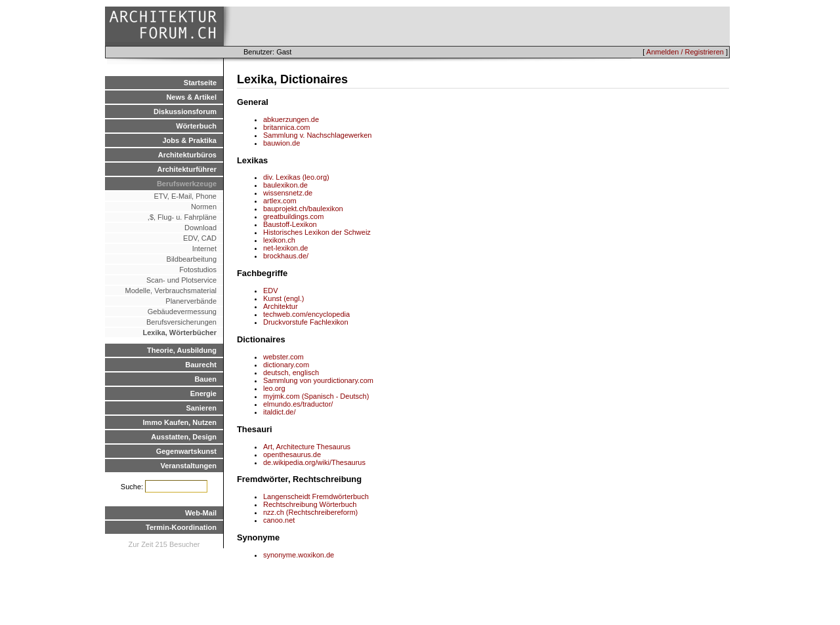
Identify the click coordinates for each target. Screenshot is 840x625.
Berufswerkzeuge (187, 184)
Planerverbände (191, 301)
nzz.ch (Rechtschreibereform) (310, 512)
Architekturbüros (187, 155)
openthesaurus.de (292, 454)
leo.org (274, 388)
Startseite (200, 83)
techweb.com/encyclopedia (306, 314)
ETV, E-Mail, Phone (185, 196)
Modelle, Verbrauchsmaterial (171, 291)
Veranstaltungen (188, 466)
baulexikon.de (285, 185)
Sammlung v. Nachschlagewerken (317, 135)
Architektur (281, 306)
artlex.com (280, 201)
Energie (203, 393)
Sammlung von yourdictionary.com (318, 380)
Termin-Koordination (181, 527)
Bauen (205, 379)
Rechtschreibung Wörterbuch (310, 504)
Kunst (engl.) (283, 298)
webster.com (283, 357)
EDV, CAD (200, 238)
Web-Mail (201, 513)
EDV (271, 291)
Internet (204, 249)
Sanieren (201, 408)
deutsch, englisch (291, 373)
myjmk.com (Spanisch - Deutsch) (316, 396)
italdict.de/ (280, 412)
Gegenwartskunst (186, 451)
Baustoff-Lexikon (290, 224)
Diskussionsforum (185, 111)
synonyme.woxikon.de (299, 555)
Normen (204, 207)
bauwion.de (282, 143)
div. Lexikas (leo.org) (296, 177)
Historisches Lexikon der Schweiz (317, 232)
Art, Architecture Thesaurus (307, 447)
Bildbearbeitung (192, 259)
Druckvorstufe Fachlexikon (306, 322)
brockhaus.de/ (286, 256)
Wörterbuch (196, 126)
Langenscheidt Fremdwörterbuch (316, 496)
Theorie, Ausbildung (182, 350)
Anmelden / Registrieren (685, 52)
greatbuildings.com (293, 216)
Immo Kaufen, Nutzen (180, 422)
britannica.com (287, 127)
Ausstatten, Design (184, 437)
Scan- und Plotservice (181, 280)
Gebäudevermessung (182, 312)
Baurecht (201, 365)
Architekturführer (187, 169)
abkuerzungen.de (291, 119)
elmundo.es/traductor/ (298, 404)
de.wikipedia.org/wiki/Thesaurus (314, 462)
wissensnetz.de (288, 193)
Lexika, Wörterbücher (180, 333)
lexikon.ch (279, 240)
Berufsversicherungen (181, 322)
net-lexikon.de (286, 248)
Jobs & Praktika (189, 140)
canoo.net (279, 520)
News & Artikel (191, 97)
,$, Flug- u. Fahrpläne (179, 217)
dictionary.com (286, 365)
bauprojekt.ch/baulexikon (303, 209)
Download (200, 228)
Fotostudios (198, 270)
